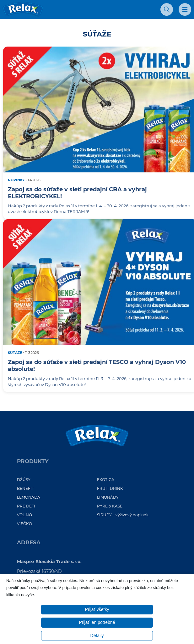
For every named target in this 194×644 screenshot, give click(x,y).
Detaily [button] (97, 636)
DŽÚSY (24, 480)
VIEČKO (24, 524)
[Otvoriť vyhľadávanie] (167, 9)
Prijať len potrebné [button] (97, 622)
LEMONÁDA (29, 497)
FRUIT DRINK (110, 488)
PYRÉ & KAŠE (110, 506)
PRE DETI (26, 506)
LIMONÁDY (108, 497)
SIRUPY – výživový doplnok (123, 515)
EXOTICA (106, 480)
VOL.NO (24, 515)
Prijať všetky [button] (97, 609)
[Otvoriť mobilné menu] (185, 9)
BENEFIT (25, 488)
